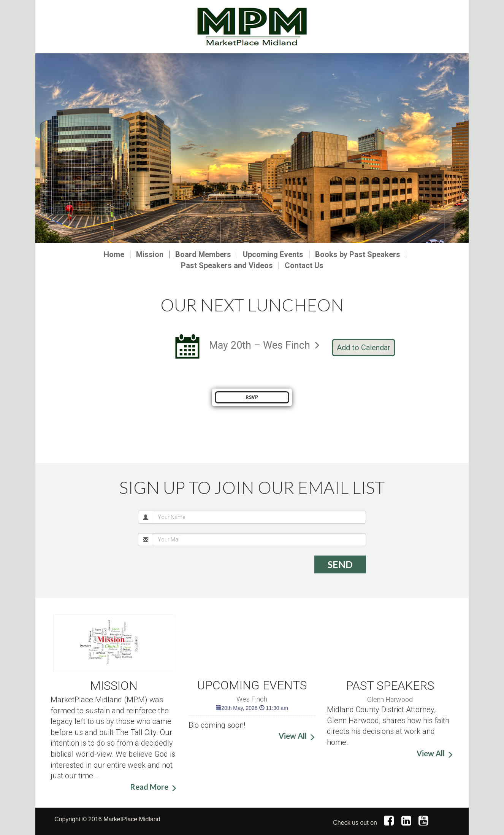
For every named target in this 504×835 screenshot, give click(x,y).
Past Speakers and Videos (227, 265)
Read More (149, 787)
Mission (150, 254)
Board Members (203, 254)
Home (114, 254)
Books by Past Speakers (358, 254)
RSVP (252, 397)
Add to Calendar (364, 348)
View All (293, 736)
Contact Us (304, 265)
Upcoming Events (273, 254)
